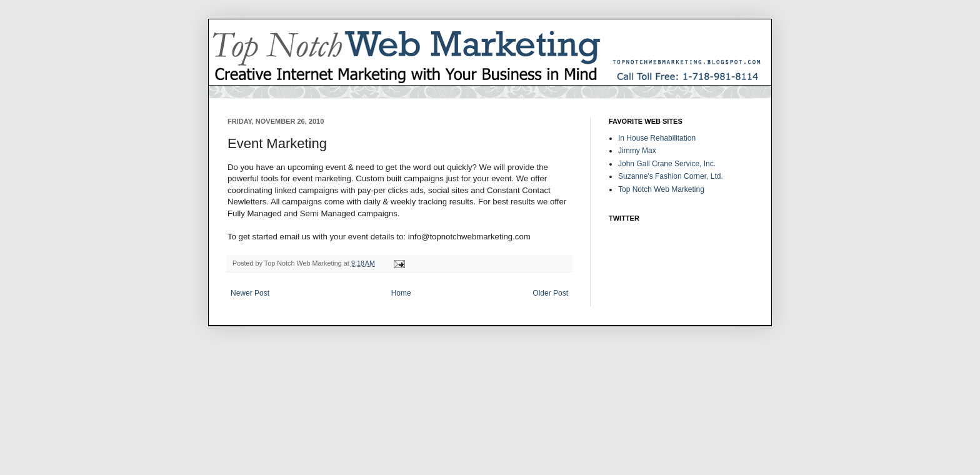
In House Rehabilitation (657, 138)
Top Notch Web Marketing (661, 189)
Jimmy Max (637, 151)
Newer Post (250, 293)
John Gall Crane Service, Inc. (667, 164)
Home (401, 293)
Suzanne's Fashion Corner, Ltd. (671, 176)
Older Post (550, 293)
